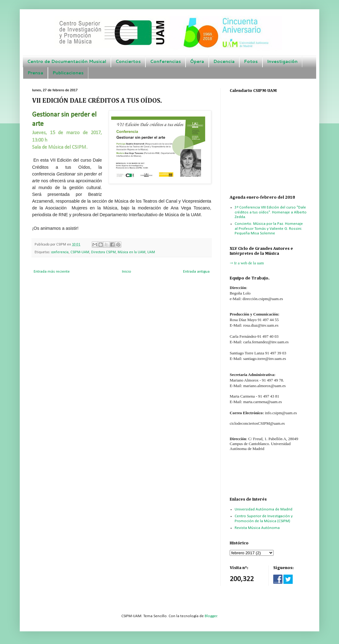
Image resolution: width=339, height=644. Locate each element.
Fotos (251, 61)
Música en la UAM (132, 252)
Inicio (127, 272)
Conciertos (128, 61)
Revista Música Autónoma (257, 528)
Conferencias (165, 61)
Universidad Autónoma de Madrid (264, 509)
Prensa (35, 73)
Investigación (282, 61)
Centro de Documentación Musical (67, 61)
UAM (151, 252)
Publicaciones (68, 73)
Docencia (224, 61)
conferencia (60, 252)
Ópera (197, 61)
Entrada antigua (196, 272)
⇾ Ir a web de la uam (247, 263)
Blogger (211, 616)
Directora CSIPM (103, 252)
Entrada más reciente (52, 272)
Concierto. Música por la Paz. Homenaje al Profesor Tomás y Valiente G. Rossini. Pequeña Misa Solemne (269, 229)
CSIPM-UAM (80, 252)
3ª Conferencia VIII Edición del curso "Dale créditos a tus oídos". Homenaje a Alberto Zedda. (271, 212)
